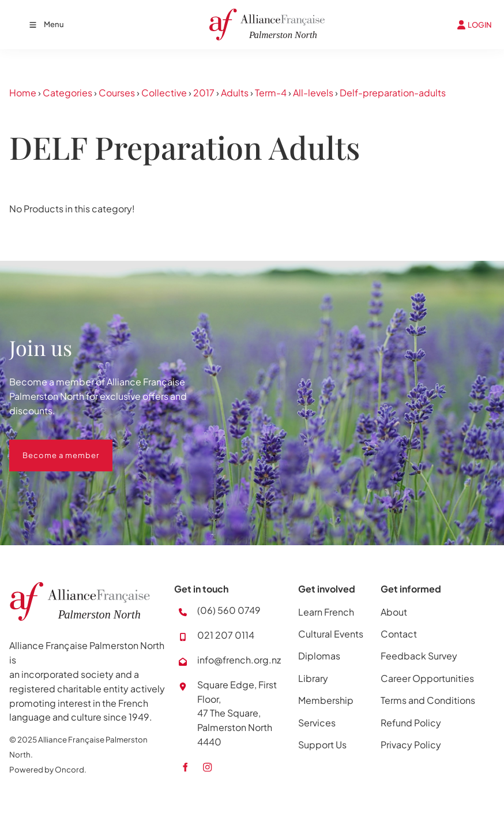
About (394, 612)
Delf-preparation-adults (393, 93)
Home (23, 93)
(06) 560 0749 (229, 610)
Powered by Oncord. (48, 769)
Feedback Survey (419, 656)
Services (317, 723)
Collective (164, 93)
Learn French (326, 612)
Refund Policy (411, 723)
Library (313, 678)
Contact (399, 634)
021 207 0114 (226, 635)
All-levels (313, 93)
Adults (235, 93)
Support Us (322, 745)
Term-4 (271, 93)
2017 (204, 93)
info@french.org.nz (239, 660)
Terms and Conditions (428, 700)
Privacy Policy (411, 745)
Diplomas (319, 656)
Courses (117, 93)
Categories (67, 93)
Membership (326, 700)
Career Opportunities (427, 678)
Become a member (48, 447)
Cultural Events (331, 634)
